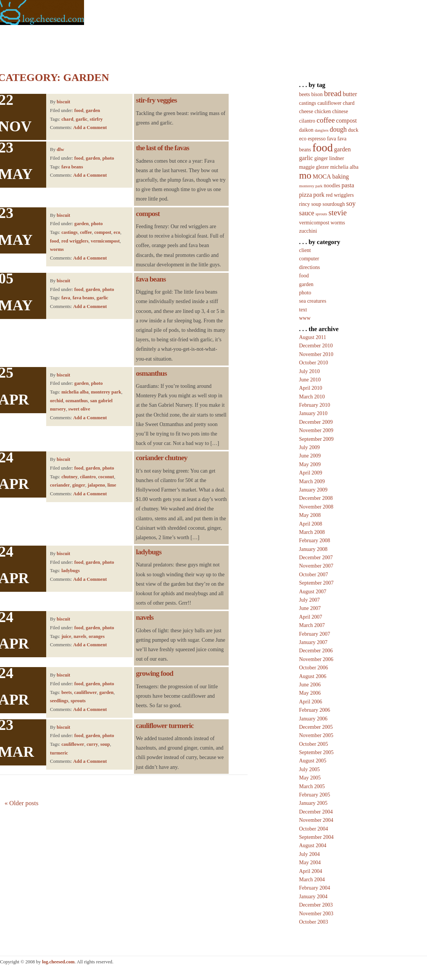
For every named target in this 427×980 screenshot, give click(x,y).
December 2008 (316, 498)
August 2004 (313, 845)
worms (57, 249)
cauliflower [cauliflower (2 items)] (329, 103)
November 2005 (316, 735)
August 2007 (313, 592)
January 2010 (313, 413)
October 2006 (314, 668)
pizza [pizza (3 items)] (305, 195)
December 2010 (316, 346)
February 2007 (315, 634)
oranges (97, 636)
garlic (82, 119)
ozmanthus (77, 401)
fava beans (72, 167)
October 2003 (314, 922)
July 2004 (309, 854)
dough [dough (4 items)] (338, 129)
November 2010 (316, 354)
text (303, 310)
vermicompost (105, 241)
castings (69, 232)
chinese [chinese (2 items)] (340, 111)
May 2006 (310, 693)
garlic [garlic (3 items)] (306, 158)
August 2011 (312, 337)
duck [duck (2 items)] (353, 130)
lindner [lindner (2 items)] (337, 158)
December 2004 (316, 812)
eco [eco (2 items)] (303, 139)
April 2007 (311, 617)
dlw (61, 149)
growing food (154, 673)
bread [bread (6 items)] (333, 93)
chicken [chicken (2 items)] (323, 111)
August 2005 (313, 761)
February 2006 (315, 710)
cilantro (88, 477)
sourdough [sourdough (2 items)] (334, 204)
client (305, 250)
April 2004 (311, 871)
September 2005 (316, 752)
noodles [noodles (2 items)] (332, 186)
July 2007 (309, 600)
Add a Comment (90, 128)
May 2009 (310, 464)
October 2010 (314, 363)
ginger (79, 485)
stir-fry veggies (156, 100)
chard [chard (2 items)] (349, 103)
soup (105, 744)
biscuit (64, 102)
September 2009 (316, 439)
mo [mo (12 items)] (305, 175)
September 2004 (316, 837)
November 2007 (316, 566)
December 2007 (316, 558)
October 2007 (314, 575)
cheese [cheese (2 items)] (306, 111)
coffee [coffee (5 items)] (326, 120)
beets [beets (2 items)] (305, 94)
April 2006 (311, 702)
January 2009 (313, 490)
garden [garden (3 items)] (343, 149)
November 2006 (316, 659)
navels (80, 636)
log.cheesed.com (58, 962)
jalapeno (96, 485)
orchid (57, 401)
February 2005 (315, 795)
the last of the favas (163, 148)
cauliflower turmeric (165, 726)
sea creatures (313, 301)
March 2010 (312, 397)
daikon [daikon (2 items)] (306, 130)
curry (92, 744)
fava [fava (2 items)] (332, 139)
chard (67, 119)
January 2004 (313, 897)
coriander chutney (162, 458)
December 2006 (316, 651)
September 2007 (316, 583)
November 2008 (316, 507)
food (79, 110)
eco (117, 232)
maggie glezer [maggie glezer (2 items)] (314, 167)
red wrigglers (75, 241)
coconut (106, 477)
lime (112, 485)
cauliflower (86, 692)
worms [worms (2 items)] (338, 223)
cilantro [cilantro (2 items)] (307, 121)
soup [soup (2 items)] (316, 204)
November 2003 (316, 914)
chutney (69, 477)
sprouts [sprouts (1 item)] (321, 214)
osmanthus (151, 373)
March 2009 (312, 481)
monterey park (106, 392)
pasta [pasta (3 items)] (348, 185)
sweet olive (79, 409)
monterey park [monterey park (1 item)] (311, 186)
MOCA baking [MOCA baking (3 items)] (331, 177)
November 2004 (316, 820)
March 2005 (312, 786)
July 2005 (309, 769)
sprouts (78, 701)
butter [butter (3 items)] (350, 94)
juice (66, 636)
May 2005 (310, 778)
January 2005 (313, 803)
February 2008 (315, 541)
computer (309, 259)
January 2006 (313, 719)
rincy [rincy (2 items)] (305, 204)
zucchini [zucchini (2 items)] (308, 231)
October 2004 (314, 829)
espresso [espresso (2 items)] (317, 139)
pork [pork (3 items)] (319, 195)
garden (93, 110)
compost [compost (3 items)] (347, 121)
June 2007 (310, 608)
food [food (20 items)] (323, 148)
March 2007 (312, 625)
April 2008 (311, 524)
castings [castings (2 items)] (308, 103)
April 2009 (311, 473)
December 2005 (316, 727)
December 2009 (316, 422)
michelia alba (75, 392)
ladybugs (70, 571)
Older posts (22, 803)
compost (103, 232)
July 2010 (309, 371)
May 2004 (310, 863)
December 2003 (316, 905)
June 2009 (310, 456)
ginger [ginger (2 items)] (321, 158)
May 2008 (310, 515)
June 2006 (310, 685)
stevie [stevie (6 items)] (338, 213)
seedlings (59, 701)
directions (309, 267)
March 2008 (312, 532)
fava (66, 298)
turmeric (59, 753)
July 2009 (309, 447)
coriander (60, 485)
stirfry (96, 119)
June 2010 (310, 380)
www (305, 318)
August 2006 (313, 676)
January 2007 (313, 642)
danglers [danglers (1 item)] (321, 130)
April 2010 (311, 388)
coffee (86, 232)
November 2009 (316, 430)
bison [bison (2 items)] (317, 94)
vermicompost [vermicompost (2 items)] (314, 223)
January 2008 (313, 549)
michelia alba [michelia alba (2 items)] (344, 167)
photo (108, 158)
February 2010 (315, 405)
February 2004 (315, 888)
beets (66, 692)
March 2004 (312, 880)
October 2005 (314, 744)
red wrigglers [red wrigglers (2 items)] (340, 195)
